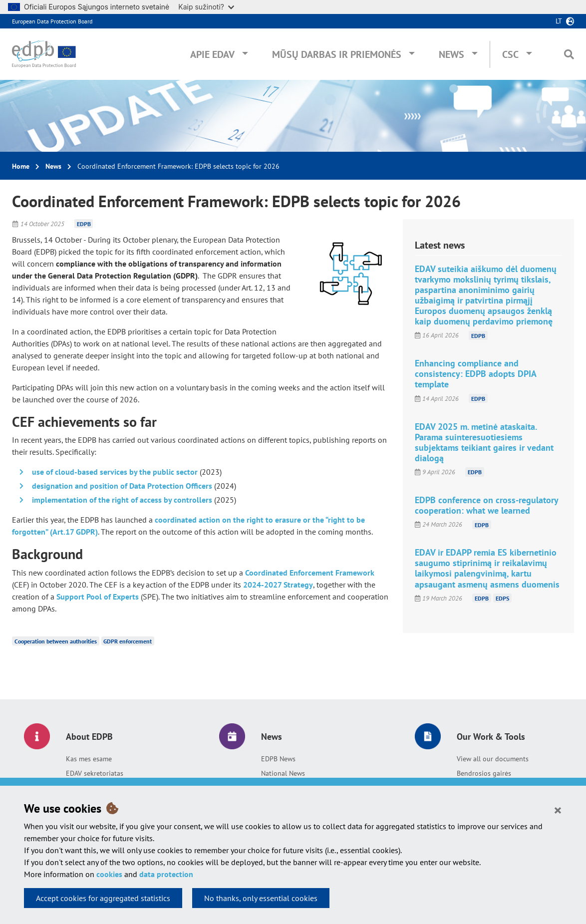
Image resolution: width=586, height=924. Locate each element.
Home (21, 166)
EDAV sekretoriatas (95, 773)
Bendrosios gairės (484, 773)
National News (283, 773)
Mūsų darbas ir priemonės (337, 54)
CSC (510, 54)
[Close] (558, 810)
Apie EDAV (212, 54)
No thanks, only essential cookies (261, 898)
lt (559, 21)
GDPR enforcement (128, 641)
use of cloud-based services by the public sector (115, 472)
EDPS (502, 598)
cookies (109, 874)
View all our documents (493, 759)
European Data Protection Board (52, 21)
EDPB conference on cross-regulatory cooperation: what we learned (486, 505)
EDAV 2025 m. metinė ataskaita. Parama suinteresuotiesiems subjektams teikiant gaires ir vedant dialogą (484, 442)
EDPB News (278, 759)
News (451, 54)
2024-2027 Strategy (278, 585)
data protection (166, 874)
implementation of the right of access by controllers (122, 500)
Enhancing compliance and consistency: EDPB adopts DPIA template (475, 374)
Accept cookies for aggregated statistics (103, 898)
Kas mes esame (89, 759)
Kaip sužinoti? (206, 7)
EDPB (84, 224)
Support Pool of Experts (98, 597)
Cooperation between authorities (56, 641)
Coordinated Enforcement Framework (310, 573)
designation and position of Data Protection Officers (122, 486)
